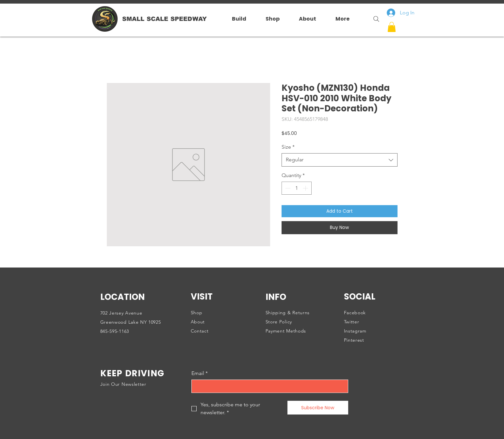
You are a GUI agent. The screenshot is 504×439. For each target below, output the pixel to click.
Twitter (352, 322)
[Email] (268, 386)
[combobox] (340, 160)
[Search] (374, 19)
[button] (392, 27)
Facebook (355, 313)
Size (288, 147)
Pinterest (354, 340)
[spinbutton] (297, 188)
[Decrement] (287, 188)
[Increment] (306, 188)
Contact (200, 331)
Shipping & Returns (288, 313)
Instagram (355, 331)
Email (200, 373)
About (198, 322)
